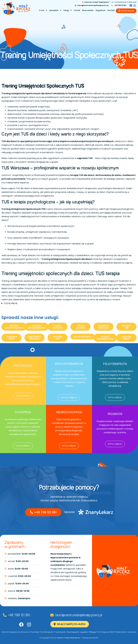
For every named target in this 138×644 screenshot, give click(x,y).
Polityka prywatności (90, 638)
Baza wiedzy (88, 10)
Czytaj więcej (11, 303)
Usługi (68, 10)
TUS (99, 632)
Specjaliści (55, 10)
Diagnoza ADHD (108, 632)
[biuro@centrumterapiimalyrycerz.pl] (52, 615)
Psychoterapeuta (46, 632)
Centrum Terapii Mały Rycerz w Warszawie (23, 175)
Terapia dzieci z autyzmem (126, 632)
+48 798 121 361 (19, 615)
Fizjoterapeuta (60, 632)
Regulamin (101, 10)
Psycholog (34, 632)
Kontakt (111, 10)
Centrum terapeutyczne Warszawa (15, 632)
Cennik (77, 10)
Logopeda (84, 632)
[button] (43, 10)
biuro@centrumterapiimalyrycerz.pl (79, 615)
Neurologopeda (73, 632)
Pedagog (92, 632)
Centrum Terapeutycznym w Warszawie (47, 263)
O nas (43, 10)
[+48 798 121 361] (5, 615)
